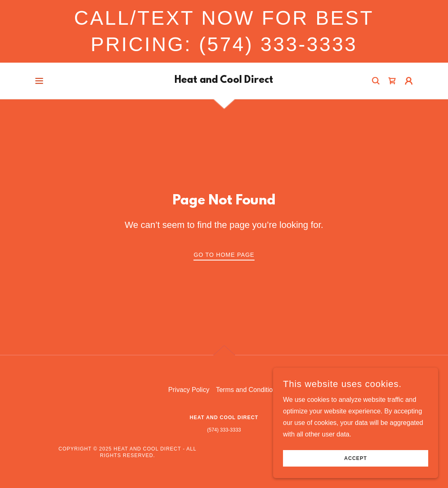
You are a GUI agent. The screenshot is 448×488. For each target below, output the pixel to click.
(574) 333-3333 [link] (224, 430)
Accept (355, 458)
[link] (224, 81)
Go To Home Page (224, 255)
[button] (39, 81)
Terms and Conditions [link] (248, 390)
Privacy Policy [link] (189, 390)
